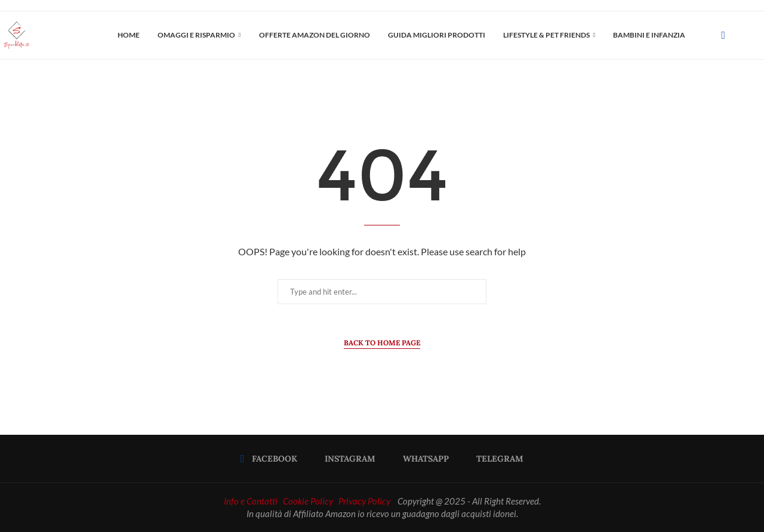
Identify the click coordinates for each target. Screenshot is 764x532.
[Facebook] (723, 35)
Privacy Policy (364, 501)
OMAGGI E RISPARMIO (196, 35)
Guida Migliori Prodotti (437, 35)
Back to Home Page (382, 343)
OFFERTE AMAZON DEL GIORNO (315, 35)
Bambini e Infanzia (649, 35)
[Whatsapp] (422, 459)
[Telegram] (496, 459)
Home (129, 35)
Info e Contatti (251, 501)
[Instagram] (346, 459)
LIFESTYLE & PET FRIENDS (546, 35)
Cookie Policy (308, 501)
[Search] (758, 35)
